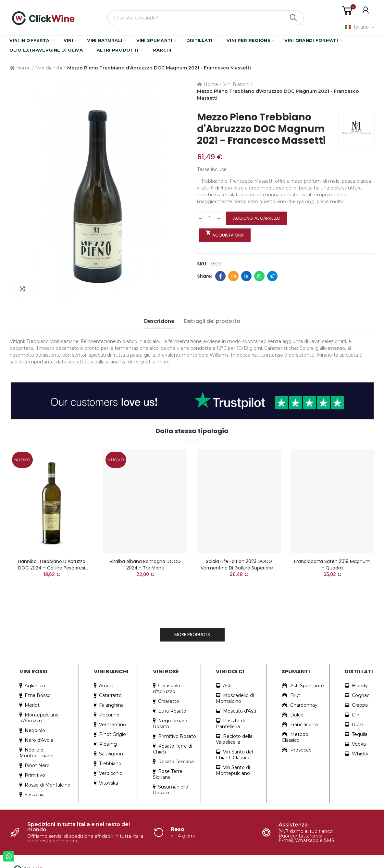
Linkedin (246, 276)
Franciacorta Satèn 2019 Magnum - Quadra (332, 565)
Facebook (220, 276)
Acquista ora (225, 234)
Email (233, 276)
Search (293, 18)
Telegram (272, 276)
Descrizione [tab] (159, 321)
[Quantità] (210, 218)
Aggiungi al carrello (257, 218)
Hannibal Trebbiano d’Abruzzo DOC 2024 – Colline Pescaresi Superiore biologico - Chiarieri (52, 568)
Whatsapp (259, 276)
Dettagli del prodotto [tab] (212, 321)
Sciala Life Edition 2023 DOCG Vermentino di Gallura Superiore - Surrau (239, 568)
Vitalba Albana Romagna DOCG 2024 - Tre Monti (145, 565)
